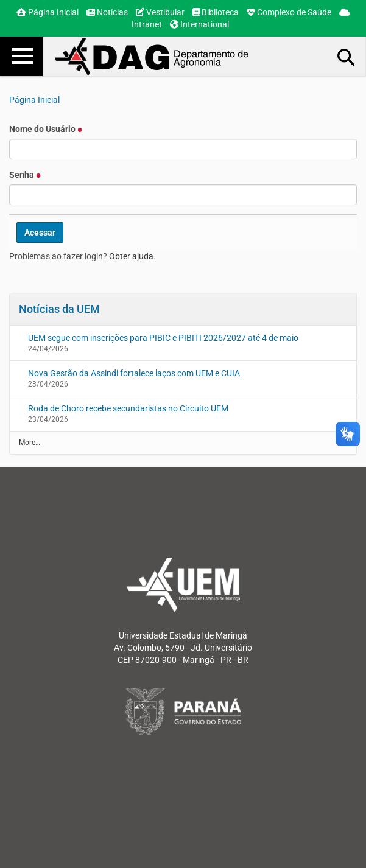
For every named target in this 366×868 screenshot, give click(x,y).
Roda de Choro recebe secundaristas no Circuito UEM (128, 408)
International (199, 24)
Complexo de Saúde (289, 12)
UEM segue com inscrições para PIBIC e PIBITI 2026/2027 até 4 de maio (163, 338)
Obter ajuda (131, 256)
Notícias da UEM (59, 309)
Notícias (107, 12)
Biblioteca (216, 12)
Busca (347, 57)
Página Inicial (48, 12)
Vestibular (160, 12)
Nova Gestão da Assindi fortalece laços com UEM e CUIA (134, 373)
